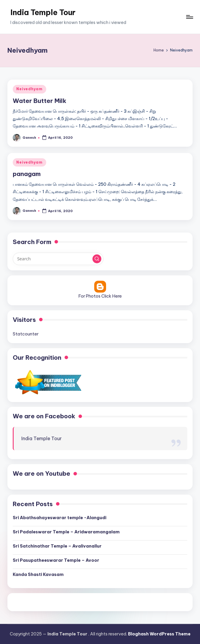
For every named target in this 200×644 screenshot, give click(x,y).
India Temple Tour (43, 12)
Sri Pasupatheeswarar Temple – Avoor (56, 560)
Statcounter (26, 334)
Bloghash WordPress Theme (159, 634)
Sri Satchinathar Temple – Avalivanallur (57, 546)
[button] (97, 259)
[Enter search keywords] (58, 259)
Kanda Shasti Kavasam (38, 574)
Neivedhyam (29, 89)
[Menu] (189, 17)
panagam (27, 174)
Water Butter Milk (40, 101)
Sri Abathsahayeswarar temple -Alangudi (60, 518)
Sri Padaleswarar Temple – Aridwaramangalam (66, 532)
